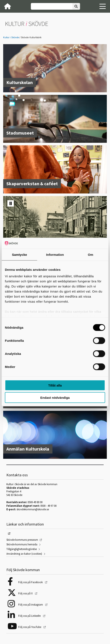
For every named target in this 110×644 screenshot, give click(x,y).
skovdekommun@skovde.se (33, 509)
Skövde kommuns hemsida (22, 544)
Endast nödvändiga (55, 398)
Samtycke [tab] (19, 254)
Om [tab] (91, 254)
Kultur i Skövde (11, 37)
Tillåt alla (55, 385)
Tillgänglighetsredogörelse (22, 549)
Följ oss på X (26, 593)
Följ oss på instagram (31, 605)
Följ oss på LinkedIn (30, 616)
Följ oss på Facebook (31, 582)
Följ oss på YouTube (30, 627)
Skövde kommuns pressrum (22, 540)
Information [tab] (55, 254)
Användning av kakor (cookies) (24, 554)
